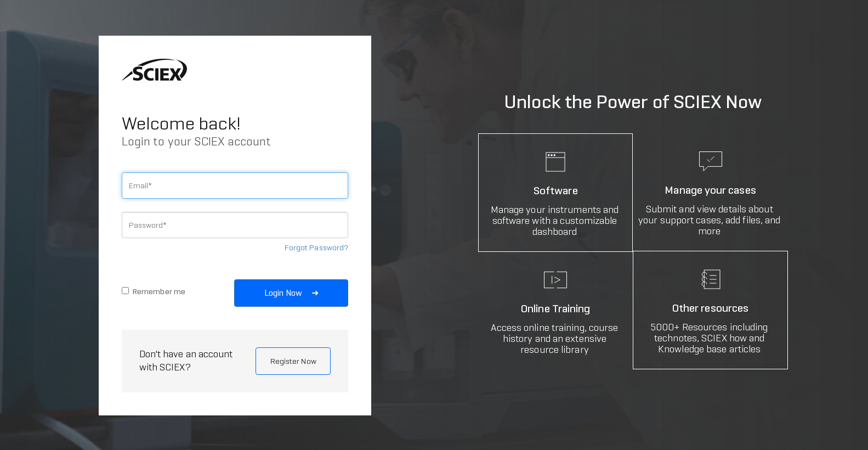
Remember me (154, 291)
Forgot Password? (316, 248)
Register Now (293, 361)
